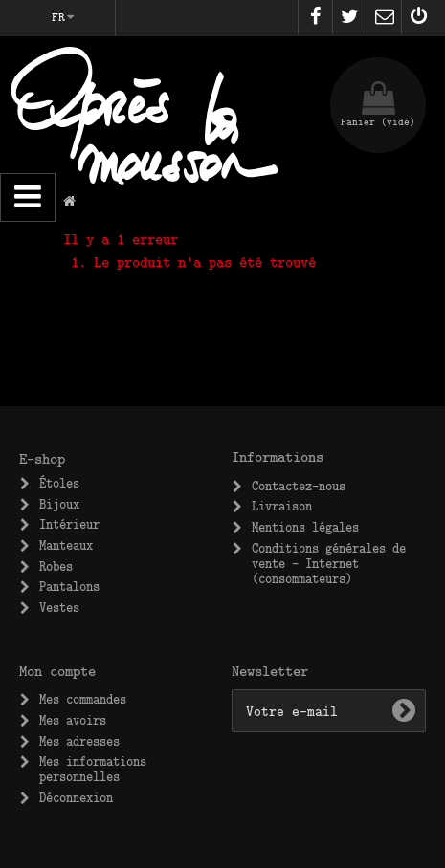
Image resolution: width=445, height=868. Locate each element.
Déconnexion (76, 797)
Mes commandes (83, 699)
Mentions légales (305, 527)
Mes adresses (79, 741)
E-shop (42, 458)
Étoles (59, 483)
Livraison (282, 506)
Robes (56, 566)
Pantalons (69, 586)
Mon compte (57, 670)
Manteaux (66, 545)
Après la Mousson (145, 129)
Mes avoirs (73, 720)
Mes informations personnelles (93, 769)
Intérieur (69, 524)
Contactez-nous (299, 486)
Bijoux (59, 504)
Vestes (59, 607)
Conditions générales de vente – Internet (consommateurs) (329, 563)
